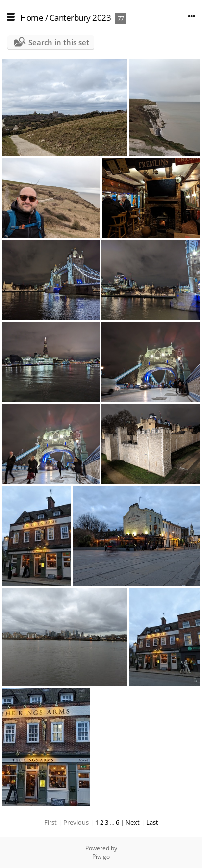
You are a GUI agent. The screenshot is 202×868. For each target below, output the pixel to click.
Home (32, 17)
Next (133, 822)
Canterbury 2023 (80, 17)
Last (152, 822)
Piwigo (101, 856)
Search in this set (59, 42)
